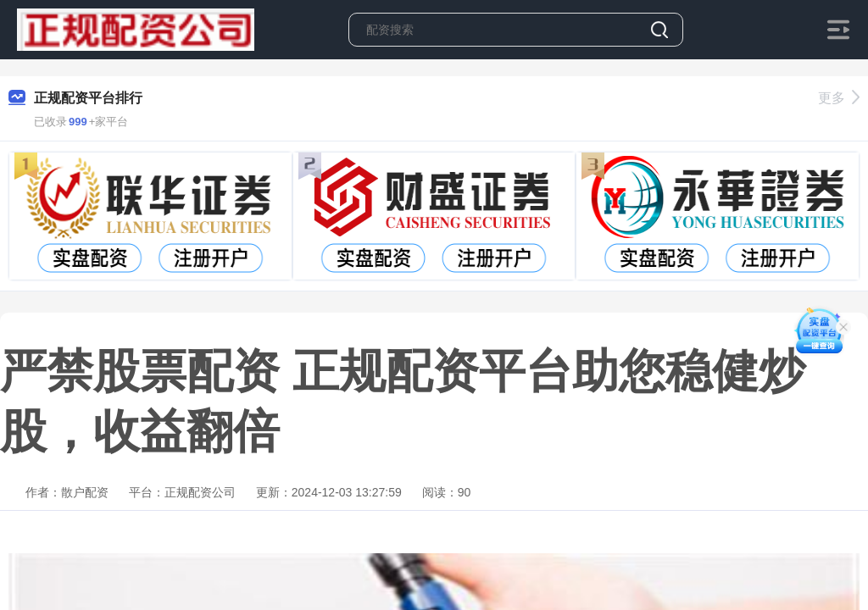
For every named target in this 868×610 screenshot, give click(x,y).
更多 (839, 98)
